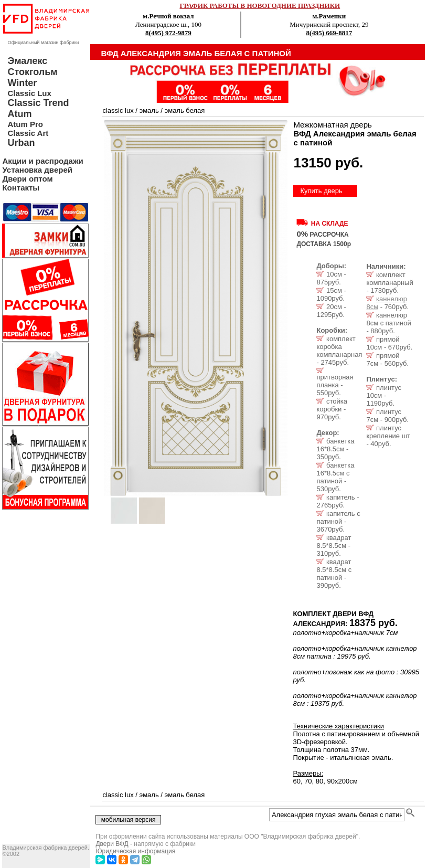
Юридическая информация (135, 851)
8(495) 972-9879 (168, 33)
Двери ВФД (112, 844)
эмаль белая (185, 110)
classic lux (118, 110)
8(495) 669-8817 (329, 33)
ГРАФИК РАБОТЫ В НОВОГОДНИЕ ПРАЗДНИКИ (260, 6)
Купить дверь (321, 191)
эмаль (149, 110)
